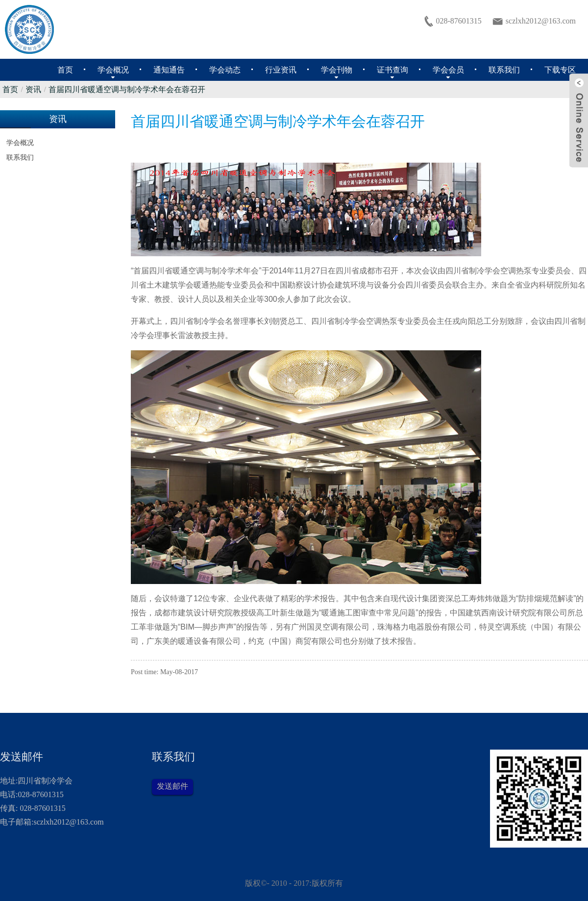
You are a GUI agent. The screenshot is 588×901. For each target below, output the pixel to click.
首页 (10, 89)
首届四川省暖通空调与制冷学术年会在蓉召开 (127, 89)
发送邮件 (172, 786)
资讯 (33, 89)
